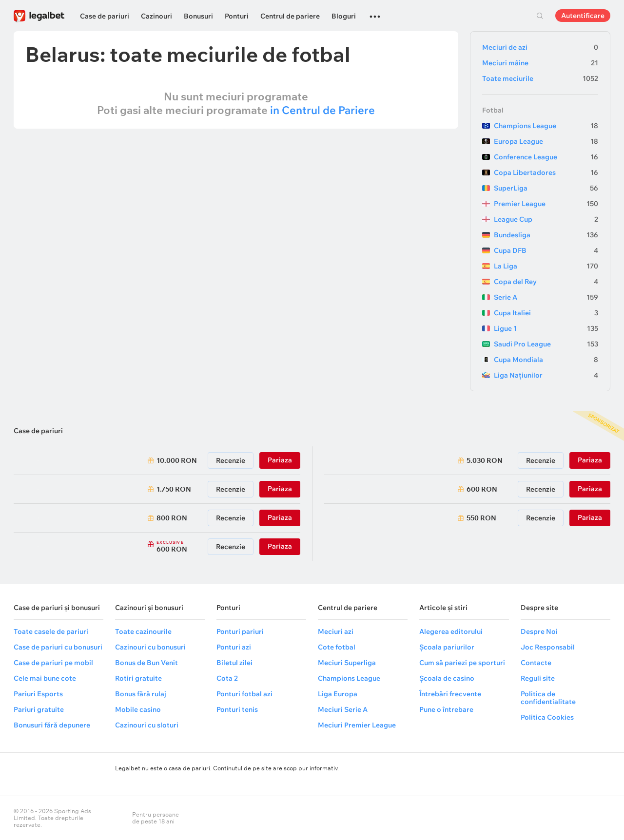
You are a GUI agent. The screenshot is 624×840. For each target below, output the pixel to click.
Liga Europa (338, 694)
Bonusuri (198, 16)
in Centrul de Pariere (322, 110)
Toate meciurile (540, 78)
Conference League (546, 157)
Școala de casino (447, 678)
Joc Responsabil (548, 647)
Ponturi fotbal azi (244, 694)
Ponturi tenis (237, 709)
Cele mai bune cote (45, 678)
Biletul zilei (234, 663)
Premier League (546, 204)
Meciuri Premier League (357, 725)
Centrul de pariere (290, 16)
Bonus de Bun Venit (146, 663)
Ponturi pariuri (240, 631)
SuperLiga (546, 188)
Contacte (536, 663)
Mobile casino (138, 709)
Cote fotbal (337, 647)
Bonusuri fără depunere (52, 725)
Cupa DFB (546, 250)
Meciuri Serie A (343, 709)
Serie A (546, 297)
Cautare (540, 16)
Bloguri (344, 16)
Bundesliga (546, 235)
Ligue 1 (546, 328)
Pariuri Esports (38, 694)
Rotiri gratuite (138, 678)
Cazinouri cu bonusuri (150, 647)
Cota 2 (227, 678)
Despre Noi (539, 631)
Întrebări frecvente (450, 694)
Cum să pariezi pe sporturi (462, 663)
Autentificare (583, 16)
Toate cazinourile (143, 631)
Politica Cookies (547, 717)
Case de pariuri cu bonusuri (58, 647)
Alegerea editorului (451, 631)
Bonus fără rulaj (141, 694)
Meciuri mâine (540, 63)
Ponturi (237, 16)
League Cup (546, 219)
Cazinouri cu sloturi (147, 725)
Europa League (546, 141)
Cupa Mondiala (546, 360)
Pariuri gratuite (39, 709)
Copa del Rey (546, 282)
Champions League (546, 126)
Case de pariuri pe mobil (53, 663)
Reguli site (538, 678)
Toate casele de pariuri (51, 631)
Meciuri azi (336, 631)
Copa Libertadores (546, 172)
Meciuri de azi (540, 47)
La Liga (546, 266)
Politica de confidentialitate (548, 698)
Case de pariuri (105, 16)
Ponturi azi (234, 647)
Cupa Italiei (546, 313)
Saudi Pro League (546, 344)
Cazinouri (156, 16)
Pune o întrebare (446, 709)
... (375, 12)
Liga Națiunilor (546, 375)
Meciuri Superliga (347, 663)
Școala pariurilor (447, 647)
